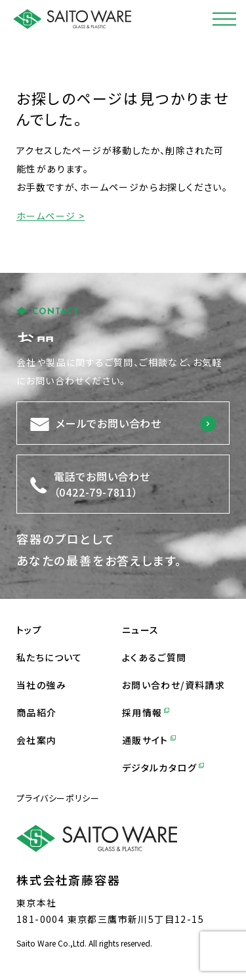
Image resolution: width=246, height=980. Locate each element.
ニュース (141, 630)
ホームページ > (51, 216)
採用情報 (146, 712)
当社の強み (41, 685)
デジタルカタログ (163, 767)
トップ (29, 630)
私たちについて (50, 657)
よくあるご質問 (154, 657)
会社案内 (37, 740)
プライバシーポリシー (58, 798)
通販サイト (149, 740)
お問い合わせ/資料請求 (174, 685)
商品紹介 (37, 712)
